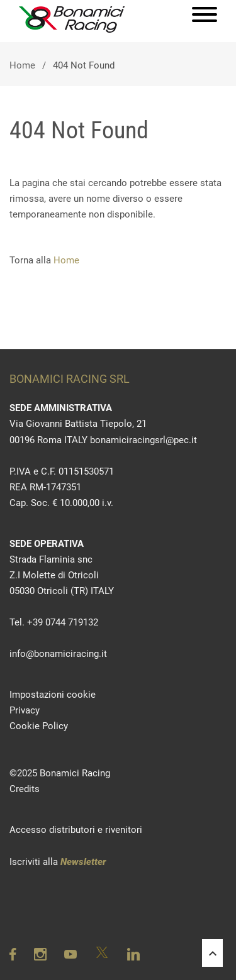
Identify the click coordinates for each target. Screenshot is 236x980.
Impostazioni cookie (53, 695)
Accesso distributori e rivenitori (76, 830)
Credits (25, 789)
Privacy (25, 710)
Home (22, 65)
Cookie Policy (39, 726)
